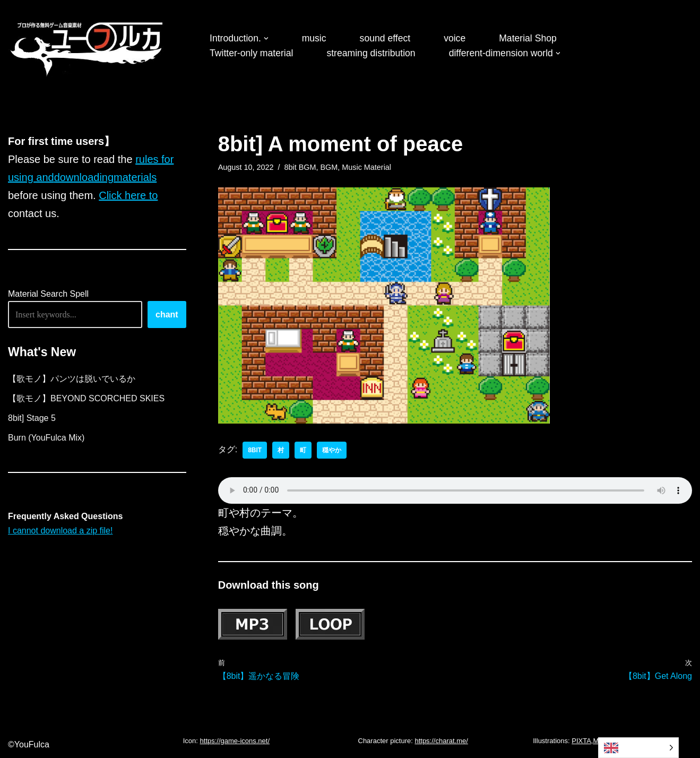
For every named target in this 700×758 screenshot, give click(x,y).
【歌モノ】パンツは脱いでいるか (72, 379)
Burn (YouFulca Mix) (46, 438)
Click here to (128, 195)
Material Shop (528, 38)
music (314, 38)
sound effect (385, 38)
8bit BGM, (301, 167)
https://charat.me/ (441, 741)
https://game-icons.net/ (235, 741)
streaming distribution (371, 53)
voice (455, 38)
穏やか (332, 450)
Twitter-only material (251, 53)
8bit (255, 450)
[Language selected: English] (638, 748)
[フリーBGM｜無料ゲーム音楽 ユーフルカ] (88, 47)
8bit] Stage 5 (32, 418)
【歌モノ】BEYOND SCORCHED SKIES (86, 398)
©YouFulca (29, 744)
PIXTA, (582, 741)
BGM (329, 167)
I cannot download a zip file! (60, 531)
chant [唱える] (167, 315)
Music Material (366, 167)
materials (135, 177)
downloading (84, 177)
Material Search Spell (48, 294)
